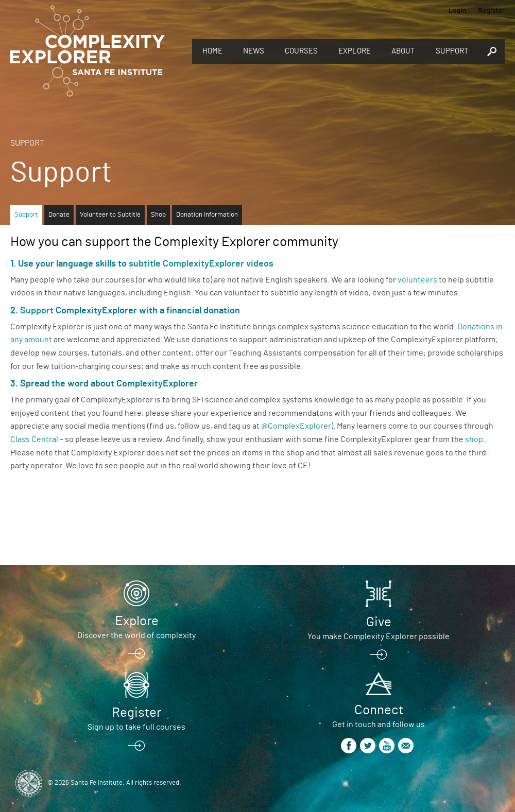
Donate (59, 215)
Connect (379, 710)
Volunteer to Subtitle (110, 215)
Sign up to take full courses (136, 727)
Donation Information (207, 215)
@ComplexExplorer (296, 426)
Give (379, 622)
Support (452, 51)
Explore (355, 51)
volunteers (417, 280)
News (254, 51)
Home (212, 51)
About (403, 51)
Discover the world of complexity (136, 636)
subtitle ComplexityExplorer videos (201, 264)
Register (491, 10)
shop (474, 439)
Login (458, 10)
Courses (301, 51)
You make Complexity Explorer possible (379, 637)
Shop (158, 215)
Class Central (34, 439)
